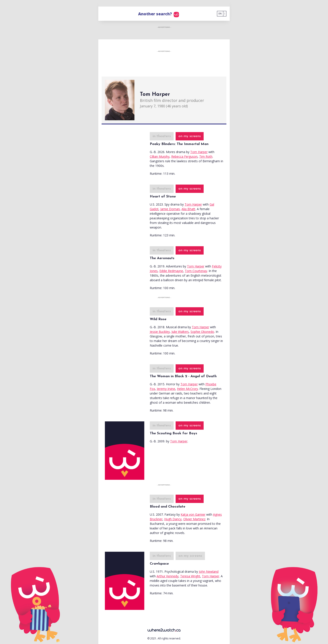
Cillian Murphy (160, 156)
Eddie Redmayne (171, 271)
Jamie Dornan (170, 209)
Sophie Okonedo (202, 332)
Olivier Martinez (194, 519)
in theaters (162, 136)
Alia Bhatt (188, 209)
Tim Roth (206, 156)
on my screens (190, 136)
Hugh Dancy (173, 519)
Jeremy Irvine (166, 389)
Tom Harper (199, 152)
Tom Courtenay (196, 271)
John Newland (209, 572)
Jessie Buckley (160, 332)
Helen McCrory (187, 389)
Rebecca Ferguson (184, 156)
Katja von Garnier (193, 514)
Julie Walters (180, 332)
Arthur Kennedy (168, 576)
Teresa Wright (190, 576)
